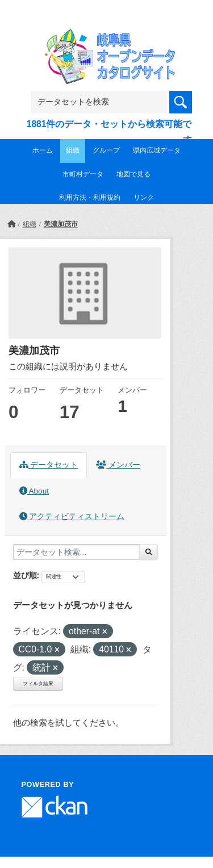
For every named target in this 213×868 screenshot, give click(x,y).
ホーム (43, 150)
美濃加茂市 (61, 224)
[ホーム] (11, 224)
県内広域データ (157, 150)
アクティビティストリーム (72, 517)
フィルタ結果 (38, 684)
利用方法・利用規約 (90, 197)
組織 (73, 150)
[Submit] (149, 552)
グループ (106, 150)
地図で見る (133, 174)
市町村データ (83, 174)
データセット (49, 465)
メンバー (118, 465)
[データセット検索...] (76, 552)
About (34, 491)
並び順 (25, 575)
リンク (144, 197)
